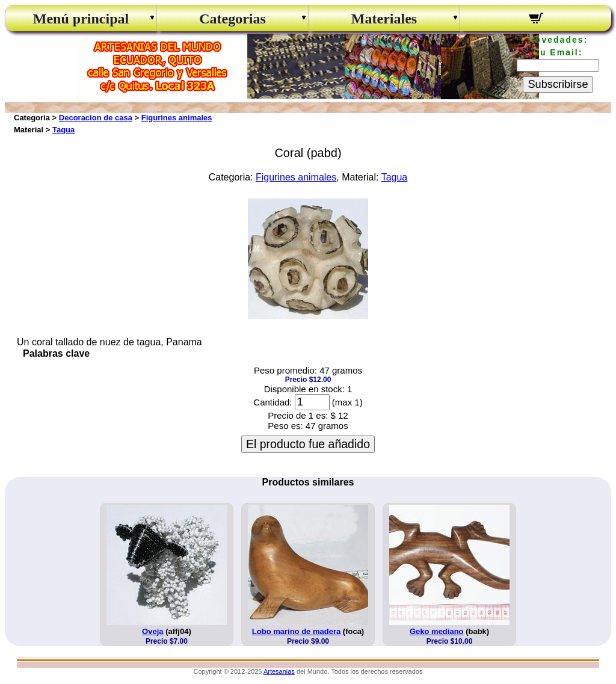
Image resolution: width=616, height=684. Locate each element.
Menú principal (81, 19)
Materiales (384, 19)
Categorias (233, 19)
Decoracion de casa (96, 118)
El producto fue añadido (308, 444)
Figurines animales (177, 118)
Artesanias (279, 671)
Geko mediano (437, 631)
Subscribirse (558, 84)
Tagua (63, 130)
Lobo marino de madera (296, 631)
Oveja (152, 631)
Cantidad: (273, 402)
